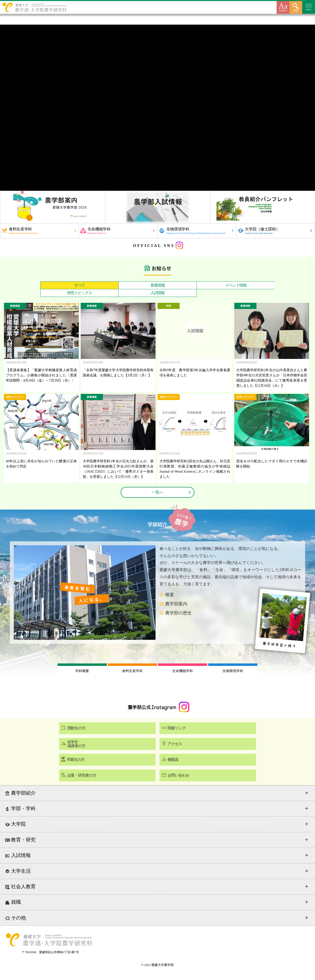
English (283, 10)
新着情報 (158, 285)
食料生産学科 (132, 671)
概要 (170, 595)
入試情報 (157, 293)
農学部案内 (176, 604)
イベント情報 (236, 285)
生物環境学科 (233, 671)
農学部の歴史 (178, 613)
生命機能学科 (183, 671)
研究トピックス (80, 293)
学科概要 (82, 671)
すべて (80, 285)
